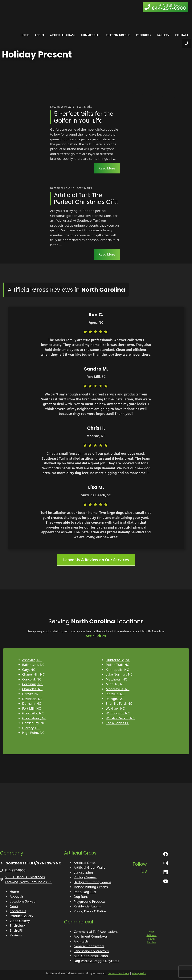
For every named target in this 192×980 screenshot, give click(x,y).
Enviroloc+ (18, 925)
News (14, 906)
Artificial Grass (63, 35)
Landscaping (83, 872)
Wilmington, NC (118, 713)
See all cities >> (117, 723)
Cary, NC (29, 670)
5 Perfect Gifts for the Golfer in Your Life (84, 117)
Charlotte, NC (32, 689)
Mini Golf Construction (91, 956)
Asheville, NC (32, 660)
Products (143, 35)
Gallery (163, 35)
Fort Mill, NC (31, 708)
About (39, 35)
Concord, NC (32, 679)
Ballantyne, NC (33, 665)
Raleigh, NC (115, 699)
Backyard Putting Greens (93, 882)
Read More (107, 168)
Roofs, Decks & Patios (90, 911)
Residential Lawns (87, 906)
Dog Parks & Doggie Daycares (96, 961)
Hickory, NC (31, 728)
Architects (81, 941)
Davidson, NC (32, 699)
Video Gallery (20, 921)
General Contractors (89, 946)
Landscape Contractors (91, 951)
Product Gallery (21, 916)
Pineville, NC (115, 694)
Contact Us (18, 911)
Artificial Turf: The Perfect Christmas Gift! (86, 199)
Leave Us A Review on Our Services (96, 560)
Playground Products (90, 901)
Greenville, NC (33, 713)
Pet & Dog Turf (85, 892)
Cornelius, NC (32, 684)
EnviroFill (17, 930)
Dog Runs (81, 897)
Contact (182, 35)
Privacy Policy (139, 973)
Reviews (16, 935)
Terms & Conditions (119, 973)
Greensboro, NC (34, 718)
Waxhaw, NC (115, 708)
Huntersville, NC (118, 660)
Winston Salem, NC (120, 718)
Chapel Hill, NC (33, 674)
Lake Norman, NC (119, 674)
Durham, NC (32, 703)
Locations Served (23, 901)
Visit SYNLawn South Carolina (151, 937)
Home (25, 35)
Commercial (90, 35)
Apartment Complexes (91, 936)
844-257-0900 (15, 870)
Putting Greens (118, 35)
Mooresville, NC (118, 689)
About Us (17, 896)
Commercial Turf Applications (96, 932)
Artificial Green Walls (90, 867)
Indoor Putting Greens (91, 887)
